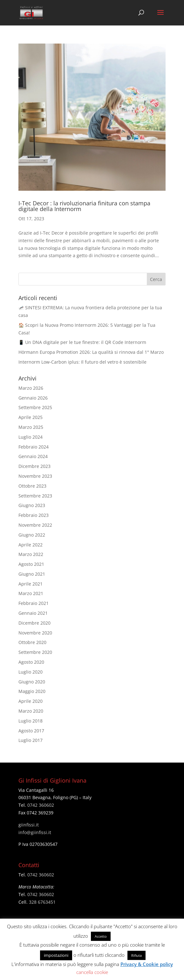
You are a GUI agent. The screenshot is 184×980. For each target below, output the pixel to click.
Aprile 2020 (31, 701)
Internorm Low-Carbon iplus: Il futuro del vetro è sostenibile (82, 362)
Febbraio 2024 (34, 447)
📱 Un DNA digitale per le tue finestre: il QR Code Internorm (82, 342)
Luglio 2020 (31, 672)
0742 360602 (41, 805)
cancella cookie (92, 972)
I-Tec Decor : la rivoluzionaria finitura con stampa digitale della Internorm (84, 206)
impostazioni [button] (56, 955)
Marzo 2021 (31, 593)
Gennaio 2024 (33, 456)
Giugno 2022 (32, 535)
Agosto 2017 (31, 731)
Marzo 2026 (31, 388)
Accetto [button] (101, 936)
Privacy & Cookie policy (147, 964)
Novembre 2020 (35, 633)
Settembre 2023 (35, 496)
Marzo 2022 (31, 554)
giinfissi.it (29, 825)
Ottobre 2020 (32, 642)
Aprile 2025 (31, 417)
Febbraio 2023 (34, 515)
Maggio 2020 (32, 691)
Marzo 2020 (31, 711)
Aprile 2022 (31, 545)
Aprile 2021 (31, 584)
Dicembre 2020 (34, 623)
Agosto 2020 (31, 662)
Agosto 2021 (31, 564)
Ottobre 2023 (32, 486)
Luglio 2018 (31, 721)
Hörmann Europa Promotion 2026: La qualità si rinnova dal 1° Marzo (91, 352)
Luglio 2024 (31, 437)
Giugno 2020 (32, 682)
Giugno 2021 (32, 574)
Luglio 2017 (31, 740)
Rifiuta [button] (136, 955)
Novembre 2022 (35, 525)
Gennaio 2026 (33, 398)
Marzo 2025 (31, 427)
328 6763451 (42, 902)
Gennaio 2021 (33, 613)
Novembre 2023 (35, 476)
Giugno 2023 (32, 505)
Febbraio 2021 (34, 603)
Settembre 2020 (35, 652)
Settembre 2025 (35, 407)
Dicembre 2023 (34, 466)
